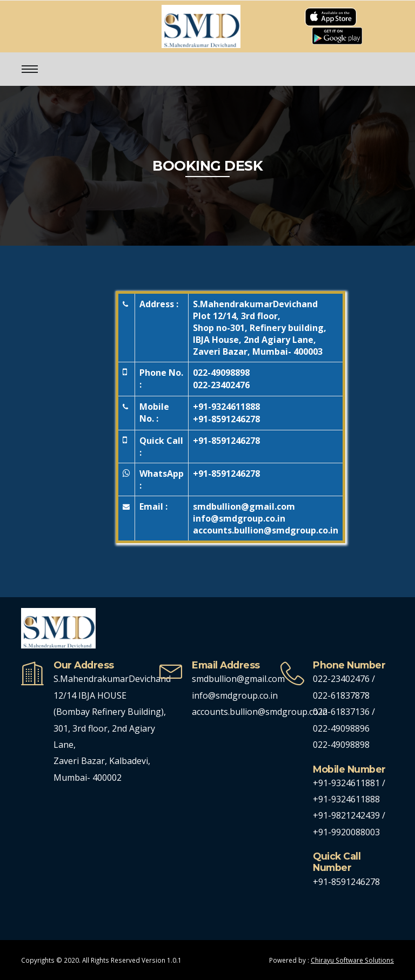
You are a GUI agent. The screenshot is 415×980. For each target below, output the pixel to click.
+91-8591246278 (226, 419)
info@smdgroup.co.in (235, 695)
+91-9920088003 (346, 832)
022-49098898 (221, 373)
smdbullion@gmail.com (238, 679)
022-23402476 (221, 385)
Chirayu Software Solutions (352, 960)
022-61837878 (341, 695)
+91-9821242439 (347, 815)
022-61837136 (341, 712)
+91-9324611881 (347, 783)
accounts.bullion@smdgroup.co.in (260, 712)
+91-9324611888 (226, 407)
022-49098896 (341, 728)
